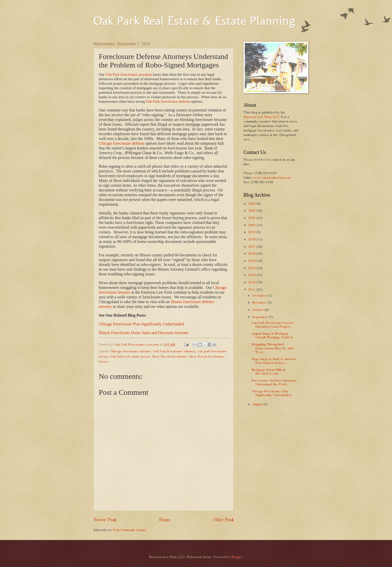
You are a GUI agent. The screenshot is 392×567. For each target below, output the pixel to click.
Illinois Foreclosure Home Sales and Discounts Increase (143, 333)
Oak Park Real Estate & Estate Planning (194, 20)
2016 (252, 254)
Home (165, 520)
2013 (252, 275)
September (260, 317)
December (260, 296)
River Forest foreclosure (170, 357)
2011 (252, 290)
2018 (252, 240)
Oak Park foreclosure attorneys (129, 74)
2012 (252, 283)
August (258, 404)
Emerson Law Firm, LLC (261, 117)
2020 (252, 225)
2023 (252, 204)
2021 (252, 218)
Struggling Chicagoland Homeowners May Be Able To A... (273, 348)
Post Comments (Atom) (129, 530)
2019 (252, 232)
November (260, 303)
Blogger (237, 557)
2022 (252, 211)
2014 (252, 268)
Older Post (223, 520)
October (258, 310)
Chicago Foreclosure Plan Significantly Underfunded (141, 324)
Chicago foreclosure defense (121, 143)
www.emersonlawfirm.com (272, 178)
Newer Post (105, 520)
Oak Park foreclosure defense (168, 101)
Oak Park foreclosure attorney (174, 351)
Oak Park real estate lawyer (130, 357)
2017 (252, 247)
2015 (252, 261)
